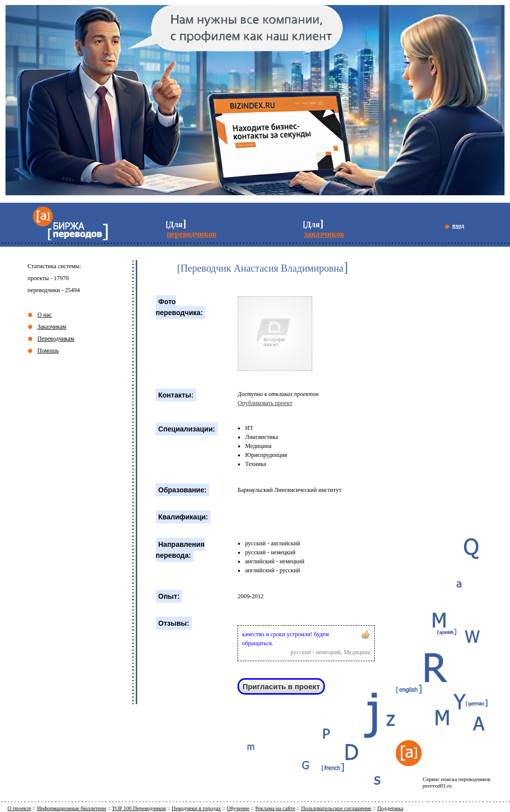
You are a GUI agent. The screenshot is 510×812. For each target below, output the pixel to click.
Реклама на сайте (275, 808)
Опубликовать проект (265, 403)
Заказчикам (52, 327)
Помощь (48, 351)
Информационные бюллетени (72, 808)
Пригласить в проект (281, 686)
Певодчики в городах (196, 808)
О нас (45, 315)
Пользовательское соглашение (336, 808)
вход (458, 226)
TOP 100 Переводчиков (139, 808)
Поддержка (390, 808)
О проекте (19, 808)
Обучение (238, 808)
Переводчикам (56, 339)
